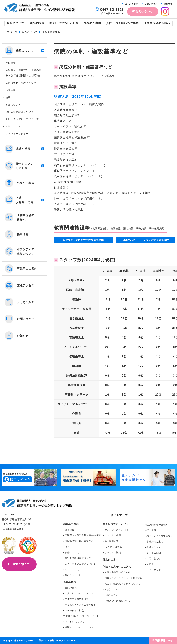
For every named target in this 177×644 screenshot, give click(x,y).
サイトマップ (154, 570)
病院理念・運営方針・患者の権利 (83, 535)
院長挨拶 (11, 63)
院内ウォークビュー (17, 134)
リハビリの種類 (113, 535)
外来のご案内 (111, 560)
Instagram (21, 564)
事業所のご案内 (155, 542)
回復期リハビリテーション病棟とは (124, 578)
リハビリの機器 (113, 547)
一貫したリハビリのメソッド (80, 593)
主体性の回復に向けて (77, 599)
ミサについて (13, 126)
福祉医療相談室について (20, 112)
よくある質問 (132, 4)
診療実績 (11, 90)
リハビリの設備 (113, 553)
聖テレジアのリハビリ (116, 530)
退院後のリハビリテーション (80, 627)
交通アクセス (151, 4)
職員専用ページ (164, 641)
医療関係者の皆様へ (157, 525)
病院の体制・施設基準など (21, 83)
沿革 (8, 97)
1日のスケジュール (115, 595)
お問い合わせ (144, 12)
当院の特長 (71, 588)
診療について (13, 105)
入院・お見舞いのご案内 (118, 572)
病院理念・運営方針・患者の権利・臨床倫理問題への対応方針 (24, 73)
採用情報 (168, 4)
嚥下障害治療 (112, 541)
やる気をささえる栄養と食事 (80, 605)
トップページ (10, 32)
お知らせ (151, 564)
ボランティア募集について (161, 536)
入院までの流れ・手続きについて (122, 584)
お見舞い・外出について (118, 601)
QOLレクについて (75, 622)
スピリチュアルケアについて (22, 119)
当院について (30, 32)
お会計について (113, 589)
